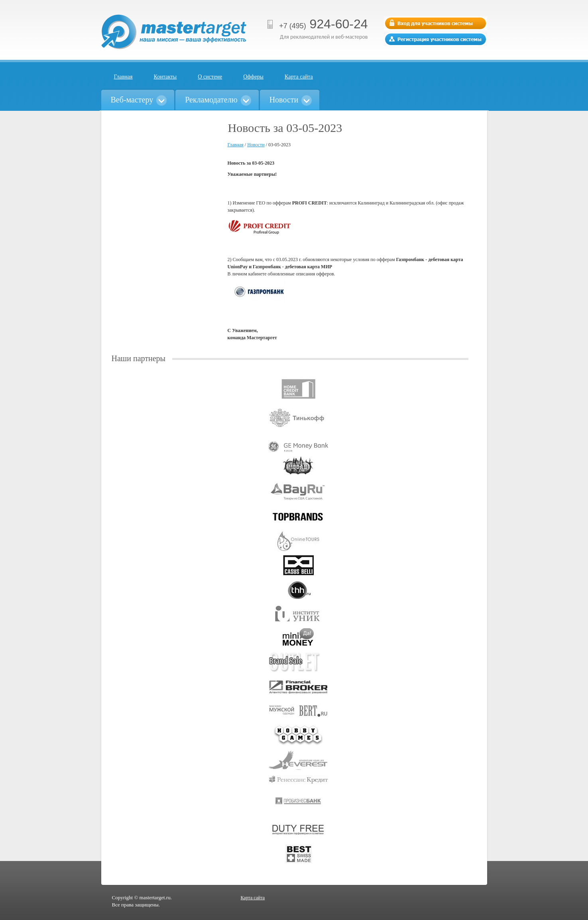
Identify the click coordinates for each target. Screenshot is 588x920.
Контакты (165, 77)
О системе (210, 77)
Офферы (253, 77)
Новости (256, 145)
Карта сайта (299, 77)
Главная (123, 77)
